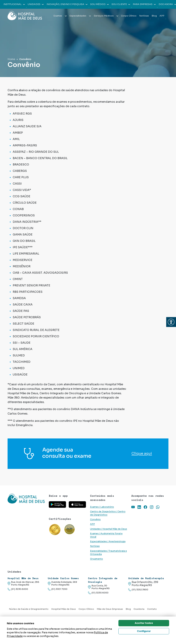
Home (11, 59)
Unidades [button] (36, 4)
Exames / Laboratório (102, 507)
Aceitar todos (144, 623)
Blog (154, 16)
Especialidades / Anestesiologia (108, 541)
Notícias (144, 16)
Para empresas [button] (144, 4)
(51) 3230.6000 (18, 589)
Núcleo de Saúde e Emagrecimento (29, 609)
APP (162, 16)
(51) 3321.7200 (58, 589)
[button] (171, 322)
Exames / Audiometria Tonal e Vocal (106, 535)
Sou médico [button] (100, 4)
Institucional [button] (14, 4)
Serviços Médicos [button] (106, 16)
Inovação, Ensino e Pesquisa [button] (67, 4)
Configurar (144, 631)
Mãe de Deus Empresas (110, 609)
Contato (152, 609)
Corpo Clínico (129, 16)
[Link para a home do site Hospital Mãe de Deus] (26, 499)
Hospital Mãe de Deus (64, 609)
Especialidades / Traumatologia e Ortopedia (108, 553)
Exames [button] (60, 16)
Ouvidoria (139, 609)
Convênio (95, 519)
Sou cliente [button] (121, 4)
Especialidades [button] (80, 16)
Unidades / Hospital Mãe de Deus (109, 529)
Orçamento (97, 559)
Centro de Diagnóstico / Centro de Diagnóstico (108, 513)
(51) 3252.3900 (138, 590)
